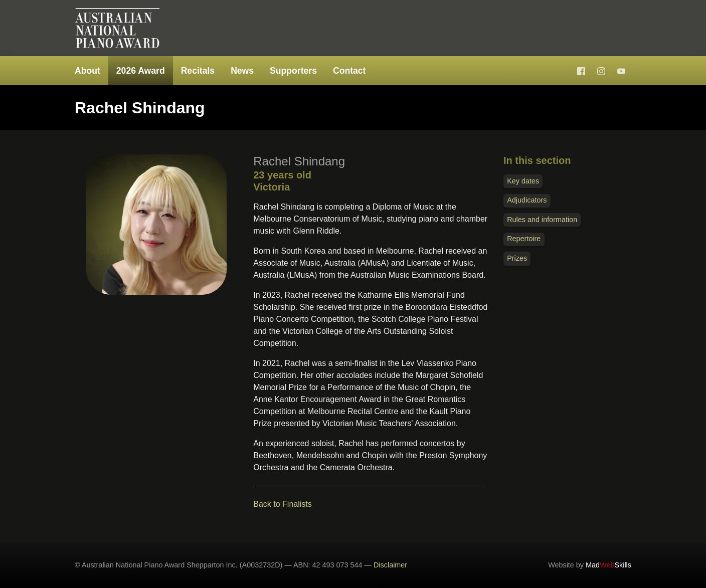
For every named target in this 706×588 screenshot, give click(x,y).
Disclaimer (390, 565)
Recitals (198, 71)
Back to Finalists (282, 504)
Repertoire (524, 239)
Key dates (523, 181)
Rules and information (542, 220)
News (242, 71)
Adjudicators (527, 200)
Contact (349, 71)
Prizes (517, 258)
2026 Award (141, 71)
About (87, 71)
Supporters (293, 71)
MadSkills (608, 565)
